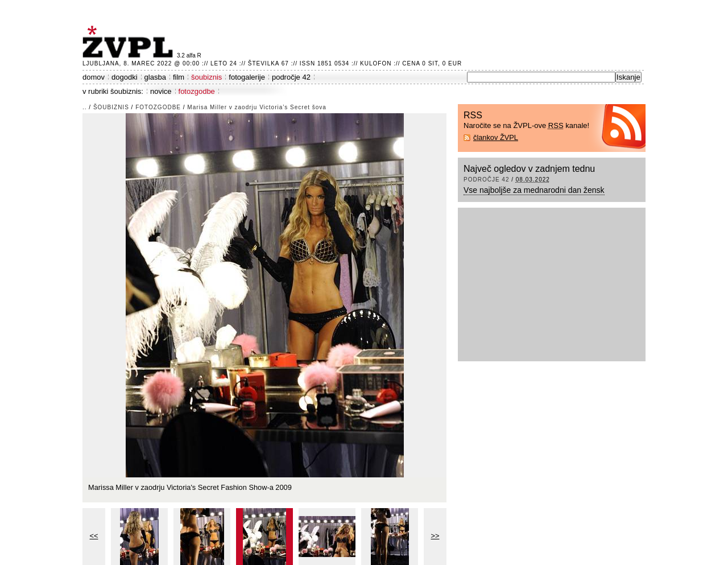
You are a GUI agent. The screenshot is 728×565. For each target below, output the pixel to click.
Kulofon (376, 63)
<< (94, 536)
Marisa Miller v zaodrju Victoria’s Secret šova (257, 107)
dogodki (125, 77)
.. (85, 107)
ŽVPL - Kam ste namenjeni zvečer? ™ (130, 42)
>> (435, 536)
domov (94, 77)
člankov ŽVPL (496, 137)
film (179, 77)
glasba (155, 77)
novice (161, 91)
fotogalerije (247, 77)
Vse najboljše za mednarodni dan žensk (534, 190)
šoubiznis (206, 77)
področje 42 (291, 77)
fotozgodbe (197, 91)
